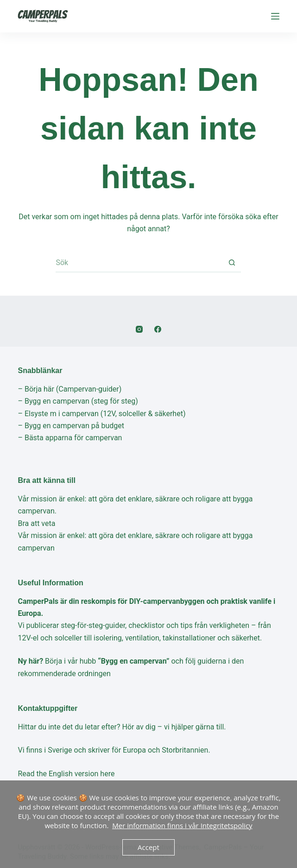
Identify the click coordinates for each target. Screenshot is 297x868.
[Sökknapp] (232, 263)
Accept (148, 847)
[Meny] (275, 16)
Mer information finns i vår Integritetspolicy (182, 825)
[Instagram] (139, 329)
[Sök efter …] (139, 263)
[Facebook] (158, 329)
